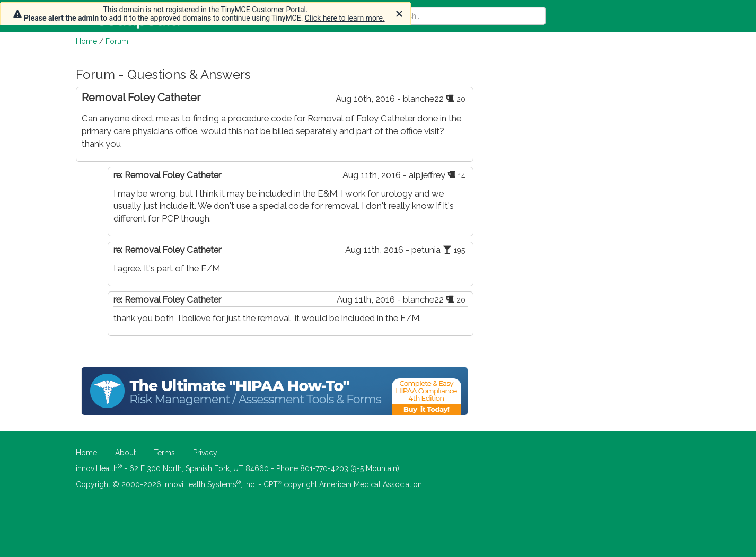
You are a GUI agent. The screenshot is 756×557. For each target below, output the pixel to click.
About (125, 453)
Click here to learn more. (345, 18)
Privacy (205, 453)
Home (86, 41)
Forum (117, 41)
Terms (164, 453)
